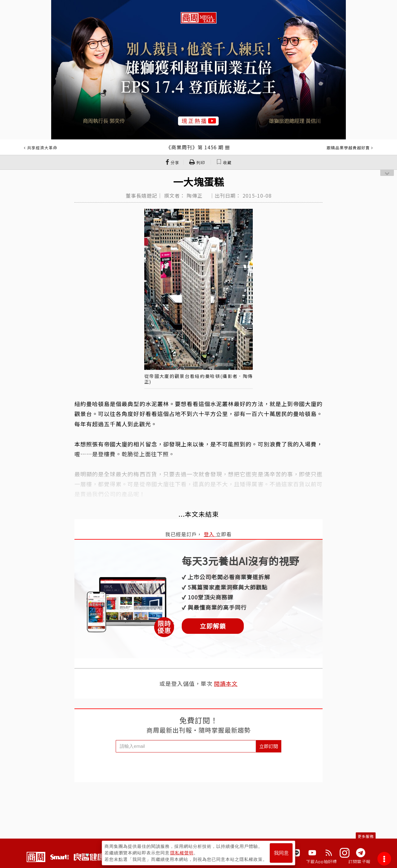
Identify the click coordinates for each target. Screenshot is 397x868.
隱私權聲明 (182, 853)
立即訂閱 (269, 746)
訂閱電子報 (359, 861)
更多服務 (366, 836)
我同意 (281, 853)
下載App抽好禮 (321, 861)
